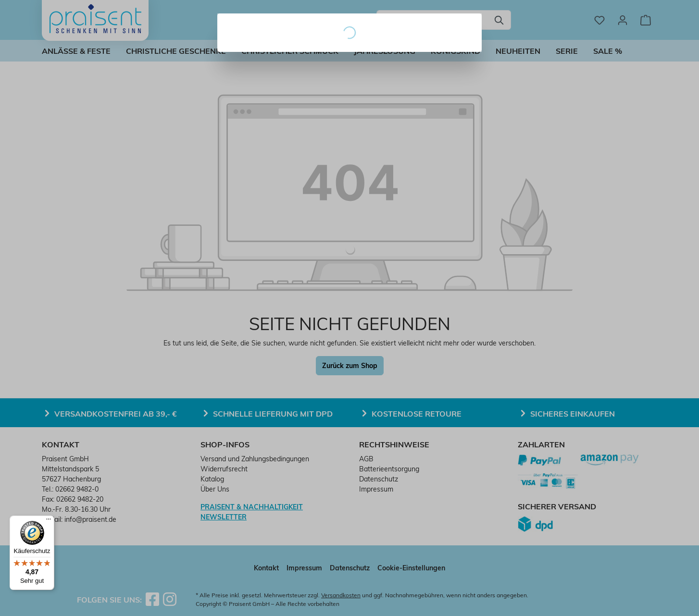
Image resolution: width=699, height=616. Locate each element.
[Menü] (49, 521)
